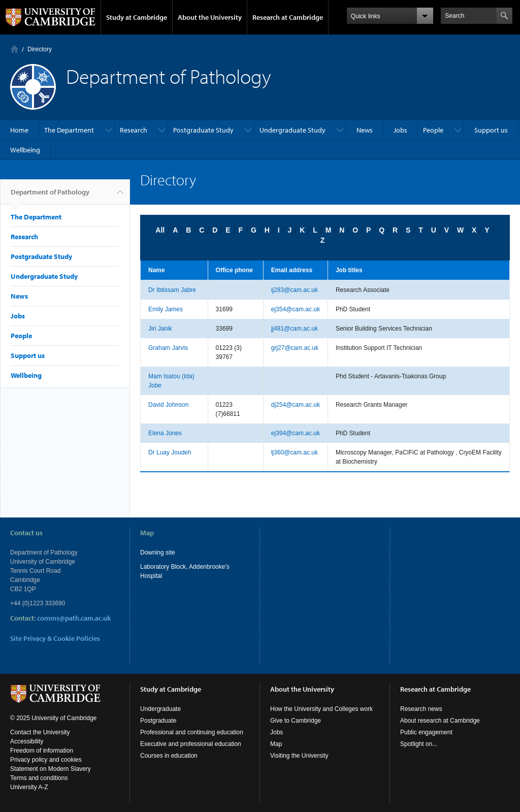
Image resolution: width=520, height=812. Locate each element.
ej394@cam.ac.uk (296, 433)
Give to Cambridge (296, 721)
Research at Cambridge (288, 17)
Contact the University (40, 732)
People (433, 130)
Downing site (158, 553)
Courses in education (169, 756)
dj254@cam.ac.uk (296, 405)
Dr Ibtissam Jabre (172, 290)
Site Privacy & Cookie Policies (55, 638)
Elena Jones (165, 433)
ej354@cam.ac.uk (296, 309)
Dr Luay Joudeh (170, 452)
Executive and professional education (191, 744)
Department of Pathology (50, 196)
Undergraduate (160, 709)
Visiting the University (299, 756)
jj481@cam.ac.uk (295, 329)
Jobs (400, 130)
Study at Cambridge (137, 17)
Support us (491, 130)
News (365, 130)
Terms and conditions (39, 778)
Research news (421, 709)
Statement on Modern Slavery (51, 769)
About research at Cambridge (440, 721)
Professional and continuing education (192, 732)
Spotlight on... (419, 744)
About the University (210, 17)
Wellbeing (25, 150)
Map (276, 744)
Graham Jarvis (168, 348)
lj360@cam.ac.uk (295, 452)
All (160, 230)
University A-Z (29, 787)
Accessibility (27, 741)
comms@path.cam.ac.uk (74, 618)
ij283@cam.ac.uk (295, 290)
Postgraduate (158, 721)
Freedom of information (42, 751)
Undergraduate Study (292, 130)
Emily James (166, 309)
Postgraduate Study (203, 130)
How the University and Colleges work (321, 709)
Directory (40, 49)
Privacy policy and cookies (46, 760)
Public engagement (426, 732)
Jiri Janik (160, 329)
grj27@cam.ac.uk (295, 348)
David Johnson (168, 405)
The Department (69, 130)
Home (14, 49)
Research (134, 130)
